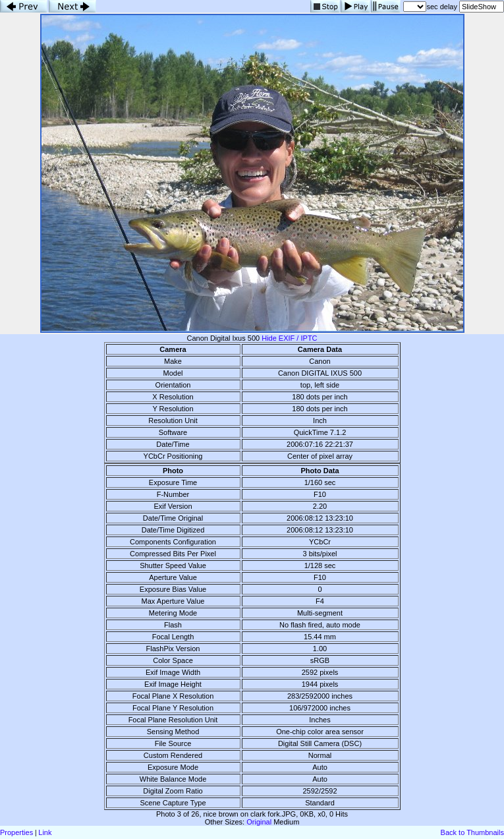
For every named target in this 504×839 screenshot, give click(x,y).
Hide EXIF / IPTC (289, 338)
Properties (16, 832)
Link (45, 832)
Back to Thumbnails (472, 832)
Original (259, 822)
